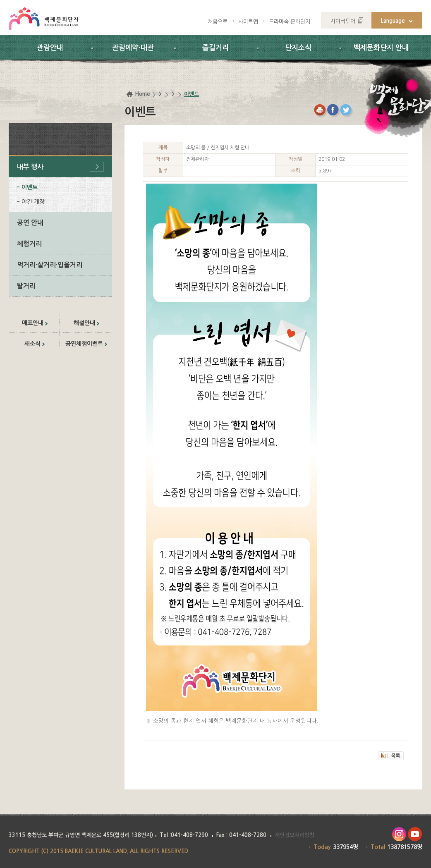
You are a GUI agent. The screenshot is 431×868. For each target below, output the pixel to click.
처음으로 (218, 22)
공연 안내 (30, 223)
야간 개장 (33, 202)
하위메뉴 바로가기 (0, 0)
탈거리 (26, 286)
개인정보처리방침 (295, 835)
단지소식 (298, 48)
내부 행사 (30, 167)
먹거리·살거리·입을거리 (50, 265)
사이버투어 (343, 21)
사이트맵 (248, 22)
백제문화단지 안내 (381, 48)
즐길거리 (215, 48)
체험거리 (29, 244)
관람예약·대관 (133, 48)
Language (393, 21)
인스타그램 (399, 834)
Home (142, 94)
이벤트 (30, 187)
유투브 (415, 834)
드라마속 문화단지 (290, 22)
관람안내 (50, 48)
